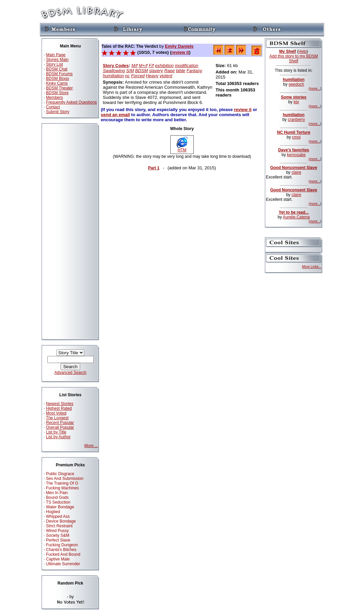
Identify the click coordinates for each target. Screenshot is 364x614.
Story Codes (116, 66)
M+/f (143, 66)
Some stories (293, 97)
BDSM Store (57, 93)
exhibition (164, 66)
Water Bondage (60, 507)
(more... (314, 89)
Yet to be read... (294, 212)
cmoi (296, 137)
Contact (53, 107)
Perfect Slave (58, 540)
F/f (151, 66)
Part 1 (154, 168)
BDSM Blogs (58, 79)
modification (187, 66)
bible (180, 71)
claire (297, 172)
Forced (138, 76)
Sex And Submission (65, 479)
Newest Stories (60, 404)
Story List (54, 64)
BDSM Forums (59, 74)
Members (54, 98)
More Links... (312, 267)
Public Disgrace (60, 474)
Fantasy (194, 71)
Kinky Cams (57, 83)
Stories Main (57, 60)
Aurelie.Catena (296, 217)
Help (303, 51)
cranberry (297, 120)
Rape (169, 71)
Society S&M (58, 535)
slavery (156, 71)
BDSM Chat (57, 69)
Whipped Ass (58, 516)
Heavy (152, 76)
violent (166, 76)
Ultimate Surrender (63, 564)
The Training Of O (62, 483)
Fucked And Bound (63, 554)
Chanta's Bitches (61, 550)
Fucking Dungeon (62, 545)
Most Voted (56, 413)
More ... (91, 446)
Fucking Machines (62, 488)
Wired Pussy (57, 531)
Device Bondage (61, 521)
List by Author (58, 437)
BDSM (141, 71)
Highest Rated (59, 408)
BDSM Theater (59, 88)
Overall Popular (60, 427)
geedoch (296, 84)
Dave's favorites (294, 150)
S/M (130, 71)
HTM (182, 148)
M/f (135, 66)
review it (180, 52)
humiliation (113, 76)
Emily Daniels (179, 46)
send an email (115, 115)
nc (128, 76)
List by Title (56, 432)
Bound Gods (57, 497)
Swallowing (114, 71)
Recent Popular (60, 423)
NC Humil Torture (294, 132)
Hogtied (53, 512)
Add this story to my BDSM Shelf (293, 59)
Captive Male (58, 559)
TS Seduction (58, 502)
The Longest (57, 418)
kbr (297, 102)
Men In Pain (57, 493)
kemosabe (296, 155)
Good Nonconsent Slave (294, 168)
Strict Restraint (59, 526)
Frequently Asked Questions (71, 102)
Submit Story (58, 112)
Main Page (56, 55)
